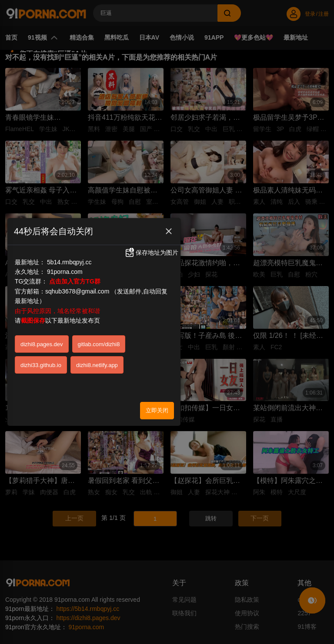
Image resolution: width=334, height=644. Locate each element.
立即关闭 (157, 372)
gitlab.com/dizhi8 (99, 305)
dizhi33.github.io (41, 326)
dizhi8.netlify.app (97, 326)
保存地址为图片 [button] (151, 214)
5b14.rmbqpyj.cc (69, 223)
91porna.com (65, 233)
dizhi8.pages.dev (42, 305)
